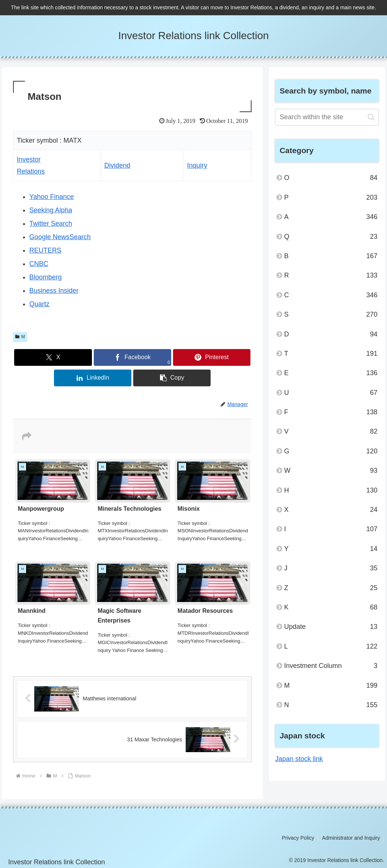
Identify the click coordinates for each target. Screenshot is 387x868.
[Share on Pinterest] (212, 357)
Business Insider (54, 291)
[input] (327, 117)
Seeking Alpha (51, 210)
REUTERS (45, 250)
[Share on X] (53, 357)
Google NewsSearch (60, 237)
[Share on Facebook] (132, 357)
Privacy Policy (298, 838)
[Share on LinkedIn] (93, 378)
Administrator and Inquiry (351, 838)
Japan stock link (299, 759)
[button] (172, 378)
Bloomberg (46, 277)
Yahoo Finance (52, 197)
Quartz (39, 304)
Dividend (117, 165)
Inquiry (197, 165)
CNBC (39, 264)
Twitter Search (51, 224)
